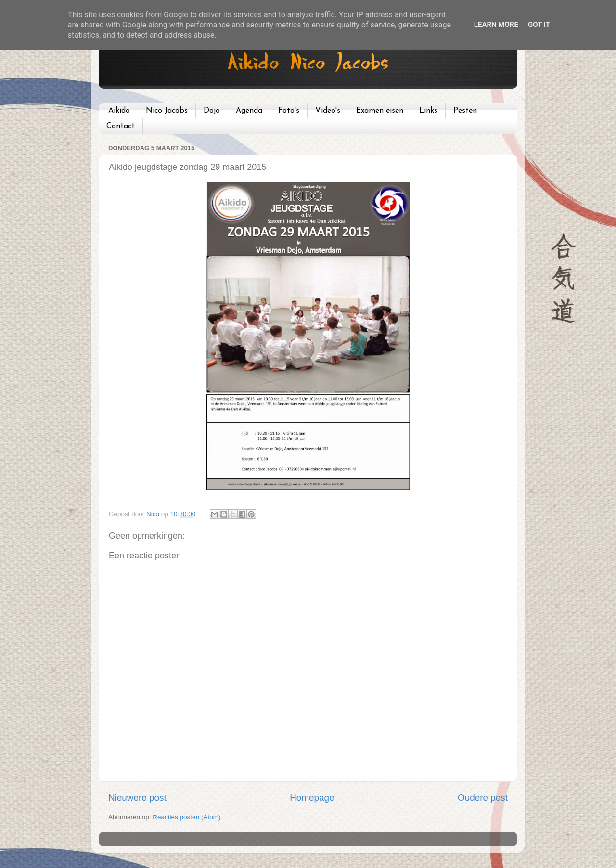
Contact (121, 126)
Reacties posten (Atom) (186, 817)
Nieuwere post (137, 797)
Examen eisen (380, 111)
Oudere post (483, 797)
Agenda (249, 111)
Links (428, 111)
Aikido (119, 111)
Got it (539, 25)
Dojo (212, 111)
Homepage (312, 797)
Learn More (496, 25)
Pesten (465, 111)
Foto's (289, 111)
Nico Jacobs (167, 111)
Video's (328, 111)
